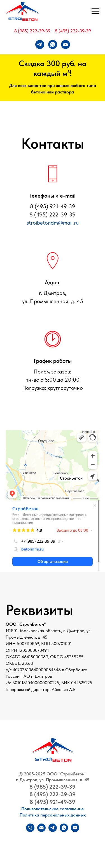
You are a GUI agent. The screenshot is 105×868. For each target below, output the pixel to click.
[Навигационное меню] (95, 11)
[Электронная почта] (66, 44)
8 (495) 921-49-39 (53, 802)
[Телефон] (30, 830)
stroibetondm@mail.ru (53, 223)
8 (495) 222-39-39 (73, 31)
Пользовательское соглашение (53, 809)
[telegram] (40, 44)
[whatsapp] (53, 44)
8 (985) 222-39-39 (32, 31)
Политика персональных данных (53, 815)
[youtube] (75, 830)
